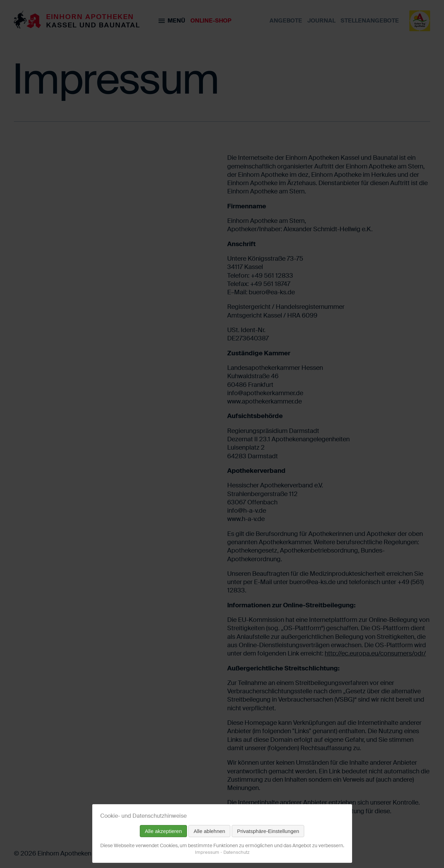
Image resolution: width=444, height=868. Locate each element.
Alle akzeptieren (164, 831)
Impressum (207, 852)
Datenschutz (236, 852)
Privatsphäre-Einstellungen (268, 831)
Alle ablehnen (209, 831)
